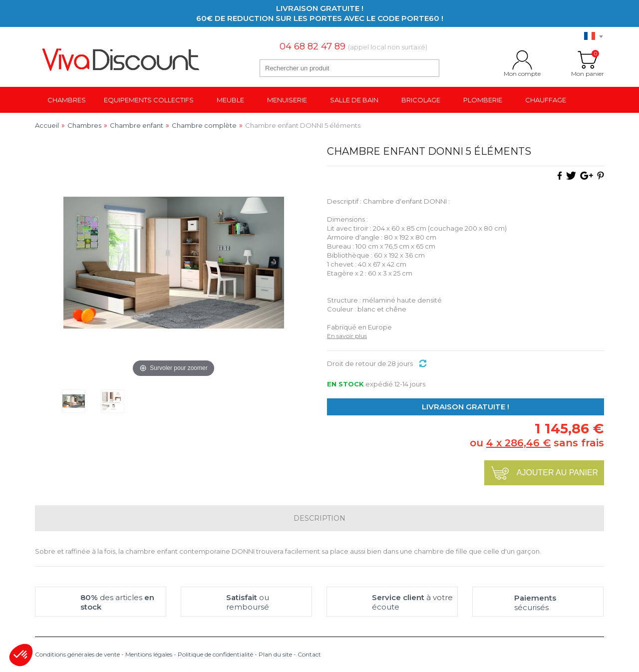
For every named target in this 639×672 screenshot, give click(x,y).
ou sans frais (537, 443)
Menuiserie (287, 100)
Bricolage (421, 100)
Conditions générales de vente (77, 654)
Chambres (67, 100)
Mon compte (522, 60)
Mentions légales (149, 654)
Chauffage (546, 100)
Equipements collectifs (149, 100)
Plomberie (483, 100)
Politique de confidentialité (215, 654)
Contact (309, 654)
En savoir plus (347, 336)
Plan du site (275, 654)
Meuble (230, 100)
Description (319, 518)
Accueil (47, 125)
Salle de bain (354, 100)
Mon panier (588, 60)
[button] (21, 655)
